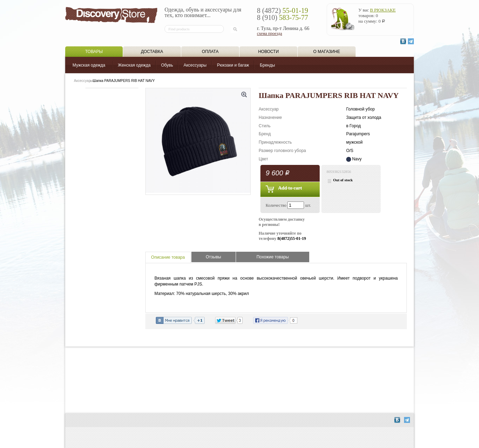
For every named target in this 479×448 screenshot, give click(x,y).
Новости (268, 52)
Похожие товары (273, 257)
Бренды (267, 65)
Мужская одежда (89, 65)
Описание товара (168, 257)
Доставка (152, 52)
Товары (94, 52)
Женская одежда (134, 65)
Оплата (210, 52)
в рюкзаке (383, 10)
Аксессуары (195, 65)
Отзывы (213, 257)
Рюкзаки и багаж (233, 65)
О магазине (327, 52)
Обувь (167, 65)
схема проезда (269, 33)
